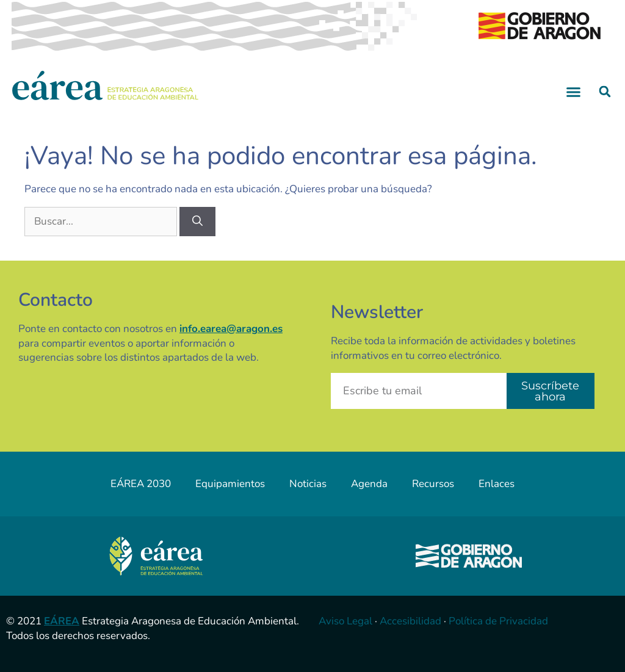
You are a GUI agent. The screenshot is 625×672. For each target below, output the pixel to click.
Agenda (369, 484)
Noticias (308, 484)
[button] (574, 92)
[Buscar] (197, 222)
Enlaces (497, 484)
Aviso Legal (345, 621)
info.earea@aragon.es (231, 329)
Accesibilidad (410, 621)
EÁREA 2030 (141, 484)
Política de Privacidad (498, 621)
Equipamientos (230, 484)
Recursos (433, 484)
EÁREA (62, 621)
